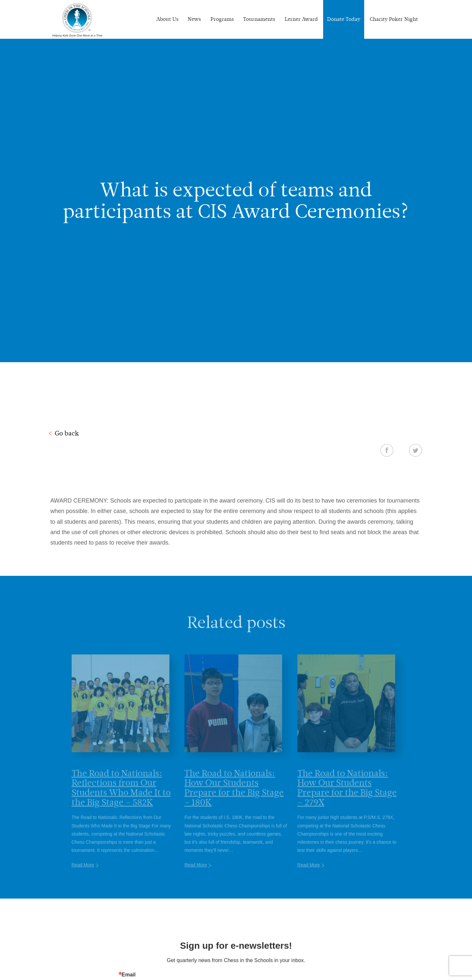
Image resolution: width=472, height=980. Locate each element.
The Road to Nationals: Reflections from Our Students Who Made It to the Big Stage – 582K (121, 797)
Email (129, 975)
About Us (167, 19)
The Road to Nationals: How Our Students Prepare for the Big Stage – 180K (234, 797)
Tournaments (259, 19)
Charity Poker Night (394, 19)
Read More (83, 874)
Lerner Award (301, 19)
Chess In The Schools (77, 20)
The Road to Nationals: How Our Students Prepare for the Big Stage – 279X (347, 797)
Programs (222, 19)
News (194, 19)
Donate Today (344, 19)
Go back (67, 433)
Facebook (387, 450)
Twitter (415, 450)
